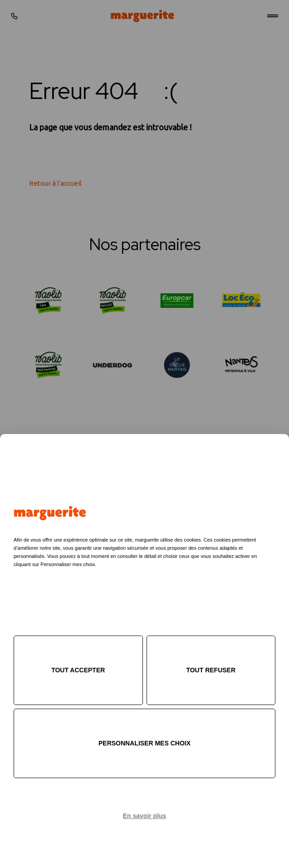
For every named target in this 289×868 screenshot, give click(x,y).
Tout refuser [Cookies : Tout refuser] (211, 670)
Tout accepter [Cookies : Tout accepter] (78, 670)
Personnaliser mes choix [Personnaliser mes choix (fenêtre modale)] (144, 743)
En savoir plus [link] (145, 816)
